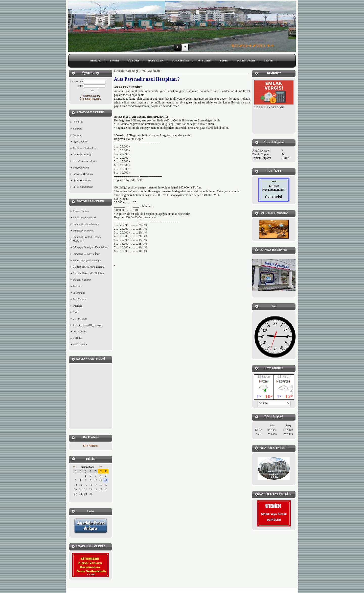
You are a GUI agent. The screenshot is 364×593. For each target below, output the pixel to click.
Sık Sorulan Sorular (83, 187)
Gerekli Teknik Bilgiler (85, 161)
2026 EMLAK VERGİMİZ (269, 107)
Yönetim (77, 129)
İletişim (268, 60)
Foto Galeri (204, 60)
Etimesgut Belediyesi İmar (86, 254)
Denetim (77, 135)
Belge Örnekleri (81, 168)
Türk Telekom (80, 299)
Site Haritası (91, 446)
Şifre (81, 86)
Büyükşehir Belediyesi (84, 217)
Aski (75, 312)
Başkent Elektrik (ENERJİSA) (88, 273)
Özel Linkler (79, 332)
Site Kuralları (180, 60)
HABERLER (156, 60)
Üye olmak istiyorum (91, 99)
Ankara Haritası (81, 211)
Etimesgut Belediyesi (84, 231)
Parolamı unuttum (91, 96)
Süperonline (79, 293)
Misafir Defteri (246, 60)
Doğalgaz (78, 306)
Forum (224, 60)
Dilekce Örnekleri (82, 181)
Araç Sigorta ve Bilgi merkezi (88, 325)
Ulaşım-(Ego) (80, 319)
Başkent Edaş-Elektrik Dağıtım (89, 267)
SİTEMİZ (78, 122)
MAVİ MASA (80, 344)
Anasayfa (96, 60)
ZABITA (77, 338)
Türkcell (77, 286)
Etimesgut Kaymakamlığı (86, 224)
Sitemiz (114, 60)
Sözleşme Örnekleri (83, 174)
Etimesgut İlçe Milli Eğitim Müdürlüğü (87, 239)
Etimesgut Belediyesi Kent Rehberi (91, 247)
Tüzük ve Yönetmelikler (85, 148)
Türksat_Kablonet (82, 280)
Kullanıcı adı (76, 81)
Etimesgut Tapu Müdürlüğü (87, 260)
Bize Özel (133, 60)
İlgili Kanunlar (80, 142)
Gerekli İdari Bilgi (82, 154)
